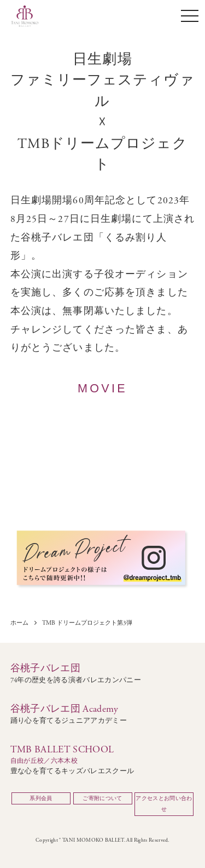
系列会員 (41, 798)
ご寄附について (102, 798)
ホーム (19, 623)
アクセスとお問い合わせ (164, 804)
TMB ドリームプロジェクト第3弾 (87, 623)
